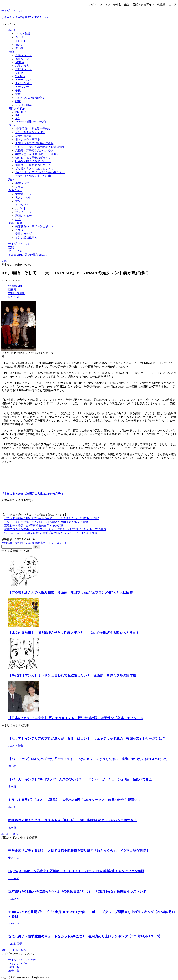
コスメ (19, 230)
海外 (11, 179)
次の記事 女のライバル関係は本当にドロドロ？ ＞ (34, 543)
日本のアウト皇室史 (28, 140)
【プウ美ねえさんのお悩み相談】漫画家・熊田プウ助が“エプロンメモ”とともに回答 (70, 593)
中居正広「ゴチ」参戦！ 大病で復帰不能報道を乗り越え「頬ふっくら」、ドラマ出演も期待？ (79, 851)
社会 (18, 219)
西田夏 (12, 290)
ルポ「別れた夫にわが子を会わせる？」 (40, 172)
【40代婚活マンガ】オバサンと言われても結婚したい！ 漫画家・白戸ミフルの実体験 (72, 675)
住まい (19, 44)
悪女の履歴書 (23, 136)
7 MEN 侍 (14, 899)
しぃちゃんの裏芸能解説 (30, 98)
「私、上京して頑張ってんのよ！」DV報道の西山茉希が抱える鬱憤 (46, 522)
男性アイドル (17, 109)
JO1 (17, 118)
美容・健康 (15, 223)
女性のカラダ (23, 234)
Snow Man (14, 924)
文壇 (18, 94)
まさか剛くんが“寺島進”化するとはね (25, 17)
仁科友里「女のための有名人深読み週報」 (41, 147)
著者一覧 (14, 971)
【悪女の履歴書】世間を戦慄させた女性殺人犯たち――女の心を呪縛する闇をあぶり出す (74, 633)
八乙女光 (14, 878)
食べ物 (19, 48)
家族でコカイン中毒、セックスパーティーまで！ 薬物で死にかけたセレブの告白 (55, 529)
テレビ (19, 73)
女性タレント (23, 55)
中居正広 (14, 858)
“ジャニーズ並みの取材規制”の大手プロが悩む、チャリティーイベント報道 (51, 533)
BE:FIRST (21, 112)
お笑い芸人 (22, 66)
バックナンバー (18, 964)
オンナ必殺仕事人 (26, 237)
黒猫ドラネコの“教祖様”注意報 (34, 143)
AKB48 (19, 62)
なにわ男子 (15, 944)
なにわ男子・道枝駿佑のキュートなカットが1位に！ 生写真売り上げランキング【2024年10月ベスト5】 (85, 936)
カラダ (19, 37)
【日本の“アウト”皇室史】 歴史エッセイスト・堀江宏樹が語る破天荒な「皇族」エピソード (76, 718)
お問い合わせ (17, 967)
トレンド (21, 41)
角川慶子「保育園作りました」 (34, 165)
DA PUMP (14, 297)
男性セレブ (22, 183)
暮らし (12, 30)
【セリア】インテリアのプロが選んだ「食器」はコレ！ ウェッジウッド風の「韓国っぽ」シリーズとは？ (87, 738)
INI (17, 115)
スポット (21, 208)
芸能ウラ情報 (17, 293)
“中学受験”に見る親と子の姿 (33, 129)
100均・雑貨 (23, 34)
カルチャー (15, 190)
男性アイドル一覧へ (14, 950)
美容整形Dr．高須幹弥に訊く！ (35, 227)
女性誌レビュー (25, 194)
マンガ (19, 201)
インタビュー (23, 205)
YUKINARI (15, 286)
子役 (18, 90)
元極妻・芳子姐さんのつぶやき (34, 150)
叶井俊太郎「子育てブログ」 (33, 161)
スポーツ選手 (23, 83)
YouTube (20, 76)
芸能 (11, 52)
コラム (12, 125)
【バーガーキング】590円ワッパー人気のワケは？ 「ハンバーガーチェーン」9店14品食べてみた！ (82, 779)
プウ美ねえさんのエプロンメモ (34, 169)
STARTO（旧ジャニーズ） (31, 122)
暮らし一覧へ (10, 834)
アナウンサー (23, 87)
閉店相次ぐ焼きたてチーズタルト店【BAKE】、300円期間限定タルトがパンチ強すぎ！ (73, 820)
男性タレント (23, 59)
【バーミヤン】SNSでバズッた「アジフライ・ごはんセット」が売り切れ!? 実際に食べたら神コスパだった (88, 759)
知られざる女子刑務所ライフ (33, 158)
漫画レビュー (23, 216)
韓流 (18, 101)
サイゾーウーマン (12, 11)
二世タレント (23, 69)
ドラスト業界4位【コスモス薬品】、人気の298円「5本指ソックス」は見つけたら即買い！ (75, 800)
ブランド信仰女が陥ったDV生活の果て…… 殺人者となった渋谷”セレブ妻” (51, 518)
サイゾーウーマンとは (22, 960)
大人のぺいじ (23, 198)
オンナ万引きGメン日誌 (30, 132)
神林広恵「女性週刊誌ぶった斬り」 (37, 154)
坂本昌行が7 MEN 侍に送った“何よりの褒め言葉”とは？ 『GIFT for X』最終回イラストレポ (77, 891)
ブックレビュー (25, 212)
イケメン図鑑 (23, 105)
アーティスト (23, 80)
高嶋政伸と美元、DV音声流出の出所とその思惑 (34, 526)
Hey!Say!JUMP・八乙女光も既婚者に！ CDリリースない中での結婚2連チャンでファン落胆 (76, 871)
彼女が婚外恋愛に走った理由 (33, 176)
